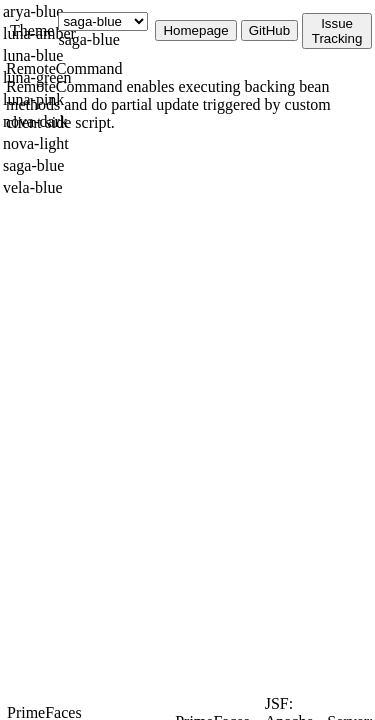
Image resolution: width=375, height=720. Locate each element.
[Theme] (103, 21)
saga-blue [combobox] (88, 39)
